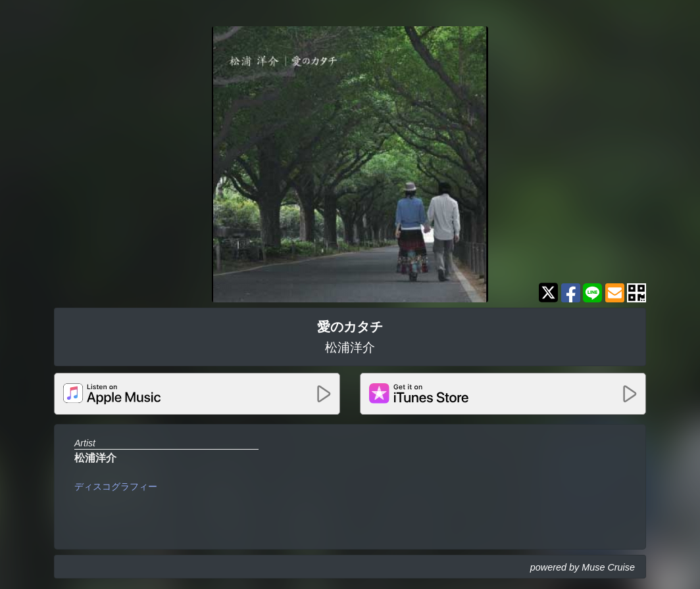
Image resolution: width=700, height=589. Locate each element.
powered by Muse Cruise (583, 567)
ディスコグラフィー (116, 486)
